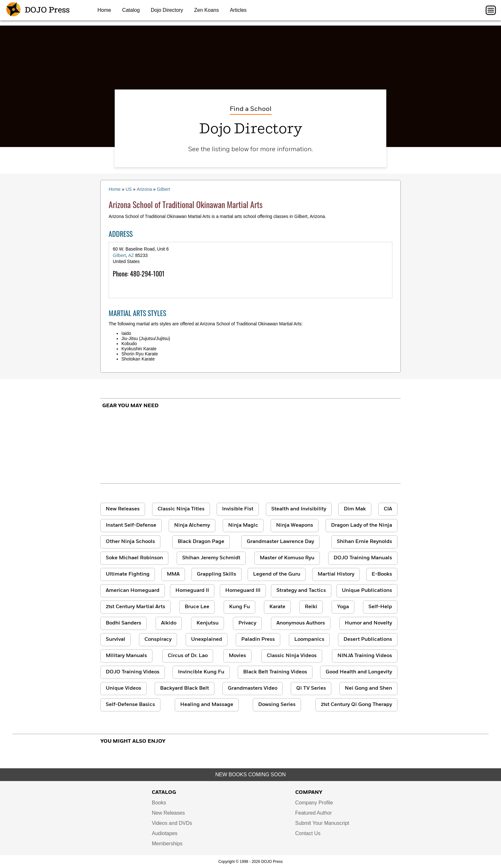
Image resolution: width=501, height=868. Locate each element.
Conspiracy (158, 639)
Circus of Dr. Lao (188, 656)
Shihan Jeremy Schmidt (211, 558)
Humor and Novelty (368, 623)
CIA (388, 509)
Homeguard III (243, 591)
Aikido (169, 623)
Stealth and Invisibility (299, 509)
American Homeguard (133, 591)
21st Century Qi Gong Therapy (356, 705)
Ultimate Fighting (128, 574)
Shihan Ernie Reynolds (364, 542)
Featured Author (314, 813)
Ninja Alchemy (192, 525)
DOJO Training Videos (133, 672)
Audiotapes (165, 833)
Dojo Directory (167, 10)
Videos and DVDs (172, 823)
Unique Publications (367, 591)
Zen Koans (207, 10)
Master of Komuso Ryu (287, 558)
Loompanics (309, 639)
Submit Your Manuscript (322, 823)
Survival (116, 639)
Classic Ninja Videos (292, 656)
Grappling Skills (216, 574)
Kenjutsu (208, 623)
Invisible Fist (238, 509)
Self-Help (380, 607)
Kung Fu (239, 607)
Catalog (131, 10)
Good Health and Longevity (359, 672)
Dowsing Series (277, 705)
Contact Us (308, 833)
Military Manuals (126, 656)
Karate (277, 607)
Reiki (311, 607)
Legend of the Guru (277, 574)
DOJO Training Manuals (363, 558)
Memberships (167, 844)
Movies (237, 656)
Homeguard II (192, 591)
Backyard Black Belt (185, 688)
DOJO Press (38, 10)
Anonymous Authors (301, 623)
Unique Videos (123, 688)
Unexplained (207, 639)
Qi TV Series (311, 688)
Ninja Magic (243, 525)
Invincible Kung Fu (201, 672)
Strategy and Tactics (301, 591)
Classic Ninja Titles (181, 509)
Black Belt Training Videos (275, 672)
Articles (238, 10)
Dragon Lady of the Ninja (362, 525)
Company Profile (314, 803)
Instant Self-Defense (131, 525)
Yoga (343, 607)
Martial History (336, 574)
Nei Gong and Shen (368, 688)
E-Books (382, 574)
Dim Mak (355, 509)
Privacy (247, 623)
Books (159, 803)
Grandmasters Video (253, 688)
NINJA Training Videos (365, 656)
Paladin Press (258, 639)
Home (104, 10)
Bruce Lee (197, 607)
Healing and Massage (207, 705)
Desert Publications (368, 639)
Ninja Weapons (295, 525)
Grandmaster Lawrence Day (280, 542)
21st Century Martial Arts (135, 607)
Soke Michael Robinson (134, 558)
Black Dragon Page (201, 542)
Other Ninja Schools (130, 542)
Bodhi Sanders (123, 623)
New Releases (123, 509)
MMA (173, 574)
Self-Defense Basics (130, 705)
